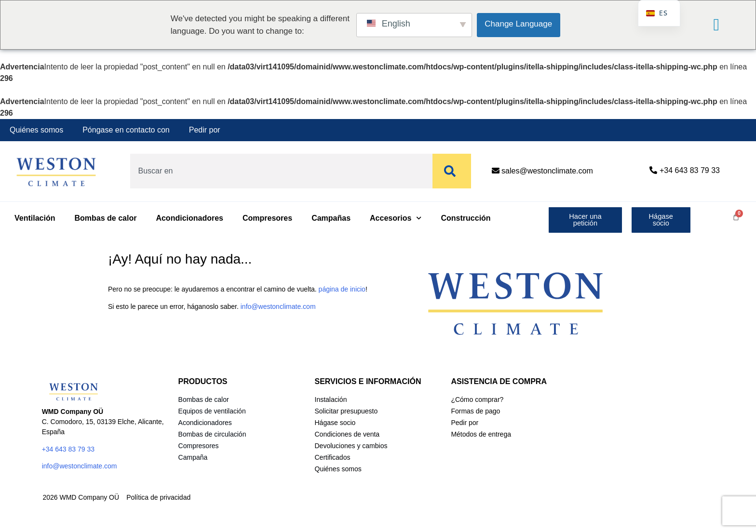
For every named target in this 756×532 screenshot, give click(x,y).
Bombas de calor (105, 218)
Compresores (267, 218)
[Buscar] (452, 171)
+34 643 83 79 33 (690, 170)
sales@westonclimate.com (547, 171)
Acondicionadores (189, 218)
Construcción (466, 218)
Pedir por (205, 130)
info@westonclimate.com (278, 306)
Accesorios (396, 218)
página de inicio (342, 290)
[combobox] (279, 171)
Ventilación (35, 218)
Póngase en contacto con (126, 130)
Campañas (331, 218)
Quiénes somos (36, 130)
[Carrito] (736, 217)
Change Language (518, 24)
